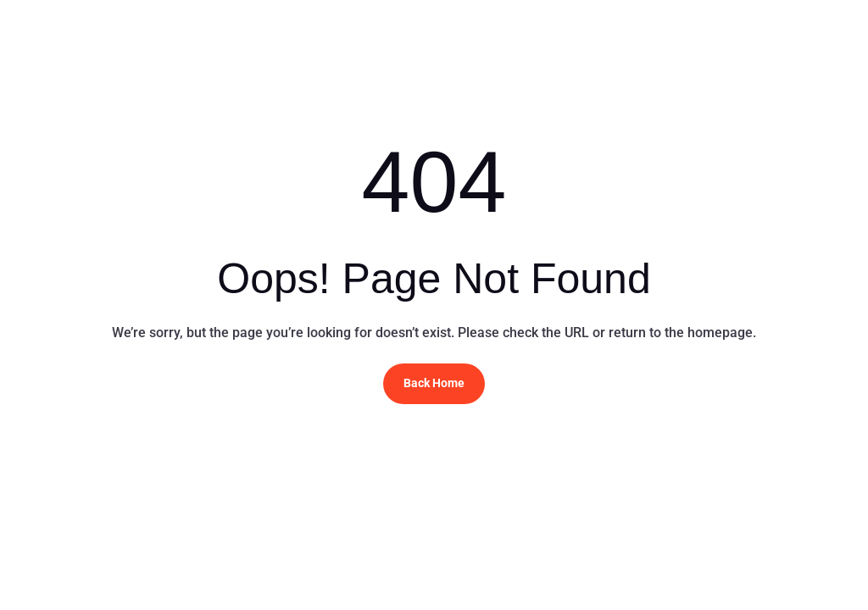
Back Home (434, 383)
